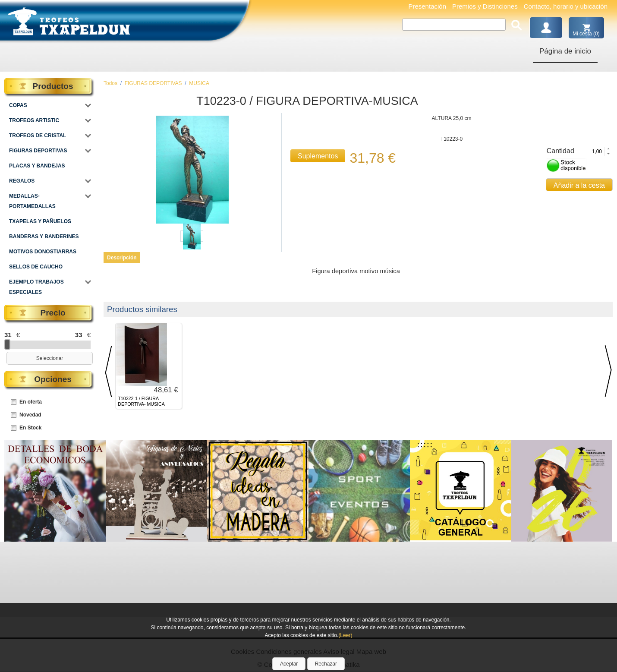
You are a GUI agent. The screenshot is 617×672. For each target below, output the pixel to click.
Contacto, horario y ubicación (566, 6)
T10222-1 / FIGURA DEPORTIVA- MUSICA (141, 401)
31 (8, 335)
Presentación (427, 6)
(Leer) (345, 635)
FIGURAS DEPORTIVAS (153, 83)
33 (79, 335)
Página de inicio (565, 51)
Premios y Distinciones (485, 6)
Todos (110, 83)
